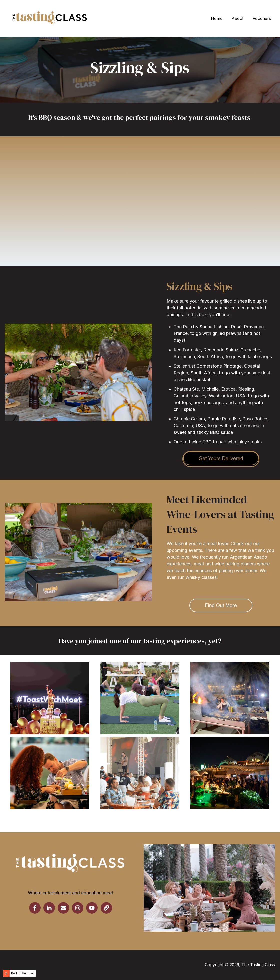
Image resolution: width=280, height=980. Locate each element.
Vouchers (262, 18)
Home (217, 18)
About (238, 18)
